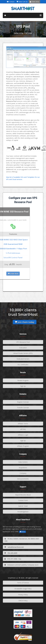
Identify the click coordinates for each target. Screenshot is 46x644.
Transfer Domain (23, 408)
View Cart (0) (22, 2)
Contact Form (23, 500)
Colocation (23, 348)
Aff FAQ (23, 429)
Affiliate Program (23, 446)
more (22, 532)
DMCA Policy (23, 601)
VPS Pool (29, 33)
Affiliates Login (23, 435)
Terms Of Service (23, 583)
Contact (11, 2)
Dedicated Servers (23, 359)
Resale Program (23, 380)
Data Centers (23, 462)
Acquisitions (23, 468)
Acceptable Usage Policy (23, 589)
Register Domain (23, 402)
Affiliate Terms (23, 424)
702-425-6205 (11, 553)
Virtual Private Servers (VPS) (23, 353)
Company (23, 473)
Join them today (25, 322)
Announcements (23, 479)
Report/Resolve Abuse (23, 495)
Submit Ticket (23, 506)
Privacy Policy (23, 595)
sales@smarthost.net (14, 547)
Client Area (34, 2)
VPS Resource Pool (23, 342)
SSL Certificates (23, 365)
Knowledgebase (23, 512)
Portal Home (18, 33)
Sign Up (23, 386)
